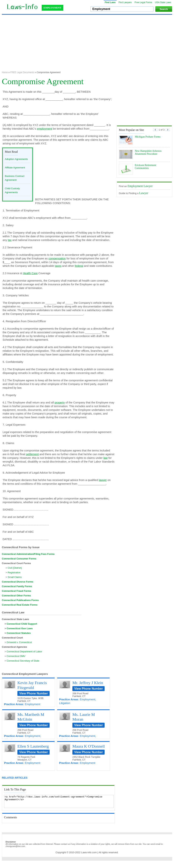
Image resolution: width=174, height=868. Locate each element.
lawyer (103, 480)
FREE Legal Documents (22, 72)
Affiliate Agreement (15, 168)
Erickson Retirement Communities (145, 167)
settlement (32, 454)
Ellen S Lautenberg (33, 746)
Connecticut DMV (16, 656)
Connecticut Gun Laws (20, 628)
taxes (58, 266)
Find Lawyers (125, 2)
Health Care (30, 273)
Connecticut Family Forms (17, 586)
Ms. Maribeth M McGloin (31, 717)
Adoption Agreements (16, 159)
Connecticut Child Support (22, 624)
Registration (14, 572)
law (106, 458)
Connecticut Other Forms (16, 596)
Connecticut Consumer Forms (19, 559)
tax (10, 240)
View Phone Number (34, 693)
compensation (57, 258)
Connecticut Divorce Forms (18, 582)
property (60, 402)
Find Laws (110, 2)
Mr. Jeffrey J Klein (88, 683)
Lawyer (144, 193)
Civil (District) (15, 568)
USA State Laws (163, 2)
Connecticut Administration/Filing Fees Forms (28, 554)
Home (5, 72)
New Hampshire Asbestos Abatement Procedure (148, 152)
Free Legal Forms (143, 2)
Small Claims (15, 577)
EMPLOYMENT (52, 8)
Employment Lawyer (140, 186)
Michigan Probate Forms (148, 137)
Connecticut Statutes (19, 633)
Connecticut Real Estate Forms (20, 605)
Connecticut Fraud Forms (16, 591)
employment (45, 129)
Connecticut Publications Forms (20, 600)
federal (79, 266)
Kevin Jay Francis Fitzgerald (32, 685)
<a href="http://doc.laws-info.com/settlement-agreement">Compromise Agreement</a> (59, 801)
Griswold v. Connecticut (19, 642)
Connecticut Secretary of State (23, 661)
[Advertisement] (78, 45)
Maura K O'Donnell (89, 746)
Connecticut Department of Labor (24, 652)
